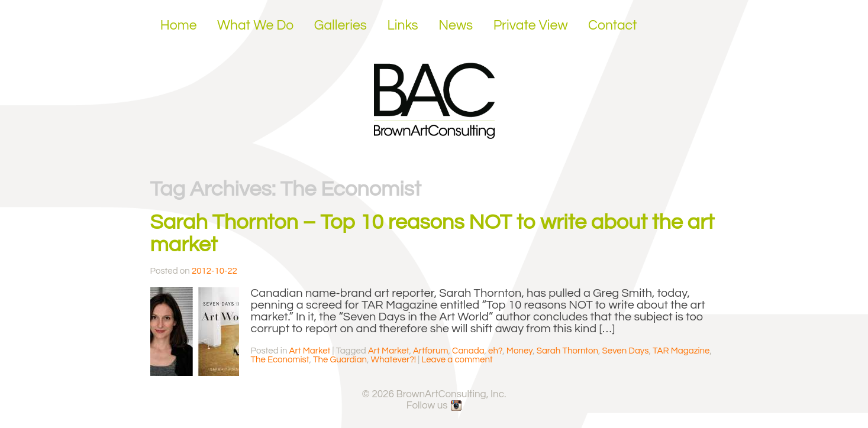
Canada (468, 351)
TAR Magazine (681, 351)
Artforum (431, 351)
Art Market (310, 351)
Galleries (341, 25)
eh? (495, 351)
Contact (613, 25)
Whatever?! (394, 360)
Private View (531, 25)
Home (179, 25)
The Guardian (340, 360)
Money (519, 351)
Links (402, 25)
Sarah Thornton (567, 351)
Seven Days (626, 351)
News (456, 25)
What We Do (255, 25)
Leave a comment (457, 360)
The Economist (280, 360)
